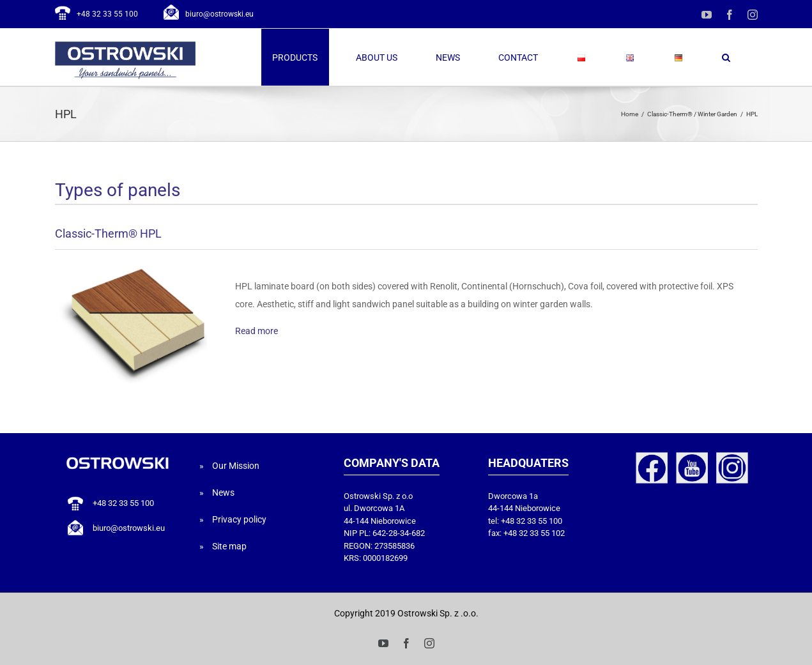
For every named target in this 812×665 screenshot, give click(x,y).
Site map (229, 546)
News (223, 493)
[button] (726, 57)
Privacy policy (239, 519)
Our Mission (236, 466)
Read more (257, 331)
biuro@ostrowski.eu (219, 14)
